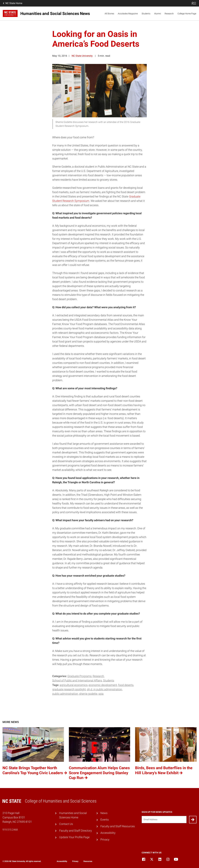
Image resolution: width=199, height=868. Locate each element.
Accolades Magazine (128, 14)
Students (146, 14)
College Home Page (187, 14)
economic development (103, 685)
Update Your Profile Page (74, 837)
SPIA (101, 694)
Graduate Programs (80, 676)
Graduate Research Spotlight (69, 689)
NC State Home (12, 3)
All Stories (109, 14)
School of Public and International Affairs (77, 681)
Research (169, 14)
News (104, 813)
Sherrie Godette (88, 694)
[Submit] (193, 820)
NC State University (82, 56)
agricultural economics (74, 685)
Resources (88, 861)
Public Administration (65, 694)
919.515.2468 (10, 830)
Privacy (105, 840)
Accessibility (108, 833)
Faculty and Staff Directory (76, 831)
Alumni (158, 14)
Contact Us (66, 824)
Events (105, 820)
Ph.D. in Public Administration (104, 689)
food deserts (126, 685)
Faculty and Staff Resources (118, 826)
